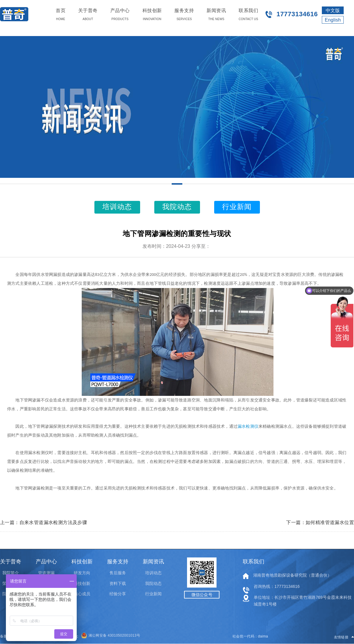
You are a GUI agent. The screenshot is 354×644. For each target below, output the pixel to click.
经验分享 (118, 594)
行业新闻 (153, 594)
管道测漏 (46, 573)
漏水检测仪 (248, 426)
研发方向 (82, 573)
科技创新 (82, 583)
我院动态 (153, 583)
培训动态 (153, 573)
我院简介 (11, 573)
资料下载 (118, 583)
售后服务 (118, 573)
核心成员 (82, 594)
